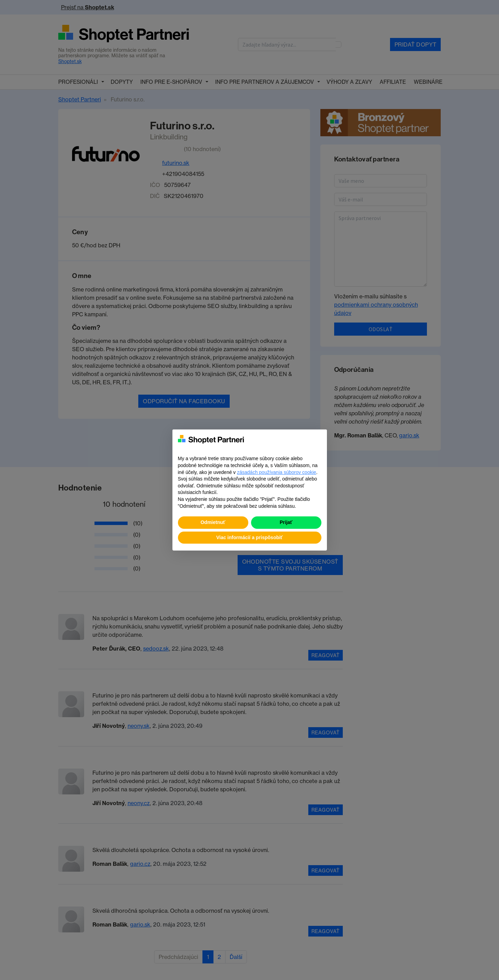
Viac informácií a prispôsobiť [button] (249, 537)
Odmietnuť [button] (213, 522)
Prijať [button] (286, 522)
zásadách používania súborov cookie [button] (277, 472)
